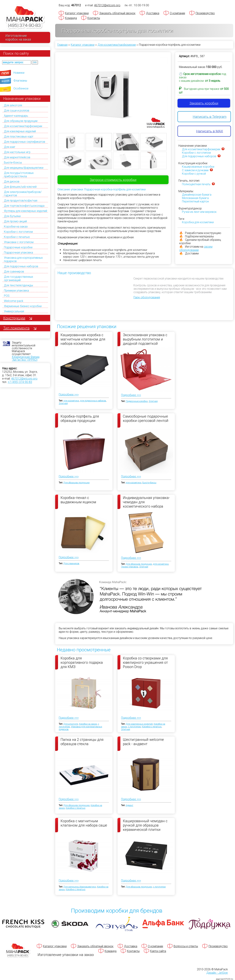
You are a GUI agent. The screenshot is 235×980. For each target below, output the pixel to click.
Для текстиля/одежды (18, 285)
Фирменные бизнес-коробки (23, 306)
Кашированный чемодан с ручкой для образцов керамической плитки (145, 825)
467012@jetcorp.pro (24, 379)
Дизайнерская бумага (197, 195)
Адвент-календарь (16, 116)
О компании (177, 13)
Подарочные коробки (18, 247)
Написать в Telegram (210, 117)
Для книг (10, 147)
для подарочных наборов (93, 401)
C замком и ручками (195, 170)
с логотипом (134, 727)
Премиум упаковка (16, 291)
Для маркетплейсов (17, 157)
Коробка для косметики (198, 222)
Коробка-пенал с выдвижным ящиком (78, 500)
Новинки (19, 73)
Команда (71, 18)
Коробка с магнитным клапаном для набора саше (84, 823)
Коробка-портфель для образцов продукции (80, 418)
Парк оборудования (147, 297)
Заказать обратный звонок (117, 13)
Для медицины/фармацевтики (24, 168)
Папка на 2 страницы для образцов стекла (82, 742)
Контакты (94, 18)
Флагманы (20, 81)
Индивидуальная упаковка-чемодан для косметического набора (146, 502)
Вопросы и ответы (186, 946)
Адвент (130, 805)
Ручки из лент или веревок (199, 212)
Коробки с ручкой (194, 174)
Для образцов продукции (21, 121)
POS (7, 296)
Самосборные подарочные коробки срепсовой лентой (146, 418)
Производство (205, 13)
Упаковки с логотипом (19, 242)
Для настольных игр (17, 152)
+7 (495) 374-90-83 (20, 382)
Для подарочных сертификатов (25, 142)
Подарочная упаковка (18, 253)
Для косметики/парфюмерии (23, 126)
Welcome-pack (14, 301)
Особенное (21, 88)
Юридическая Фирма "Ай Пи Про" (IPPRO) (26, 358)
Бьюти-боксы (13, 163)
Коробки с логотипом (18, 232)
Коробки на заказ (16, 227)
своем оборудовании (196, 248)
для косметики (71, 401)
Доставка (153, 13)
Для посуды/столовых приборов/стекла (19, 175)
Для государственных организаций (19, 278)
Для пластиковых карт (19, 137)
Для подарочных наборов (21, 266)
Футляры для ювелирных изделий (26, 211)
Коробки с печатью (17, 237)
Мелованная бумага (195, 198)
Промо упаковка (130, 567)
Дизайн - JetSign (217, 973)
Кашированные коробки (198, 167)
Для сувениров (14, 272)
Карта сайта (158, 951)
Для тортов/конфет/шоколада (24, 206)
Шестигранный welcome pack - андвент (143, 742)
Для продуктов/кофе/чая (21, 201)
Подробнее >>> (69, 395)
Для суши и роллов (17, 111)
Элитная (63, 403)
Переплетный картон (195, 201)
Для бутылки (12, 216)
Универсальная (14, 311)
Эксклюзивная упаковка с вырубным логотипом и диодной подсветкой (145, 339)
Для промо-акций (15, 221)
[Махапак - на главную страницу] (25, 17)
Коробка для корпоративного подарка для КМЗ (82, 662)
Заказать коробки (204, 103)
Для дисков (12, 182)
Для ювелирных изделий (20, 131)
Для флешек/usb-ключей (20, 187)
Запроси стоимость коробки (113, 180)
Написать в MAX (210, 131)
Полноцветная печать (196, 184)
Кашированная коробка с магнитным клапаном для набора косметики (83, 339)
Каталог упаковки (77, 13)
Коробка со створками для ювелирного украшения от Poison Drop (145, 662)
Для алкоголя (13, 105)
